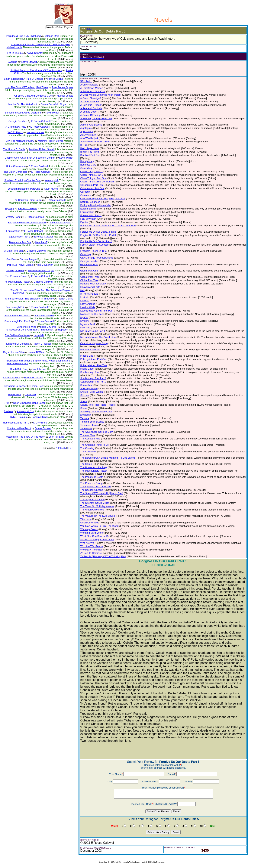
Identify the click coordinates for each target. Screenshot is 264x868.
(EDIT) (89, 28)
